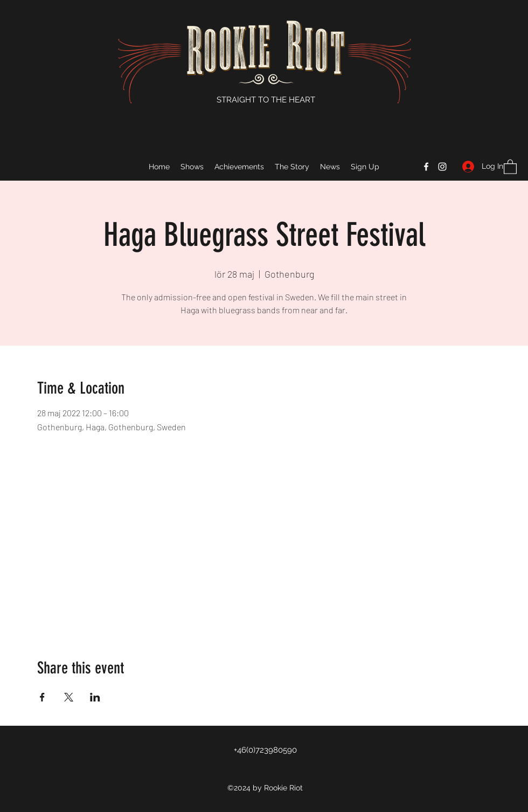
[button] (510, 166)
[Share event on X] (69, 697)
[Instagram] (442, 167)
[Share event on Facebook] (42, 697)
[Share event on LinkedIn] (95, 697)
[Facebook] (426, 167)
